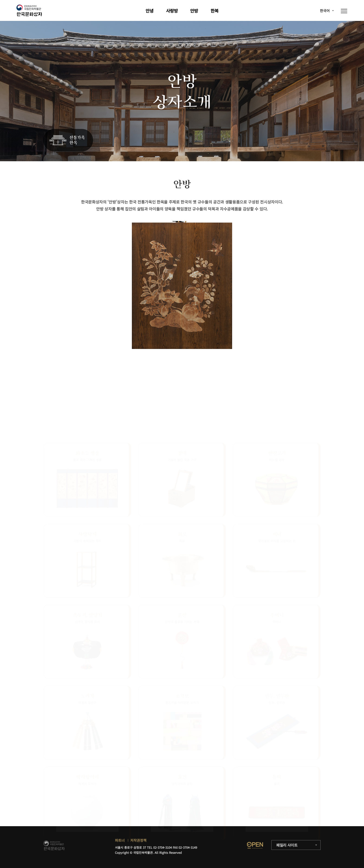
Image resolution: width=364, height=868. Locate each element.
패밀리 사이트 (287, 845)
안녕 (149, 11)
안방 (194, 11)
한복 (214, 11)
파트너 (120, 840)
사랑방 (172, 11)
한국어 (325, 11)
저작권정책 (138, 840)
